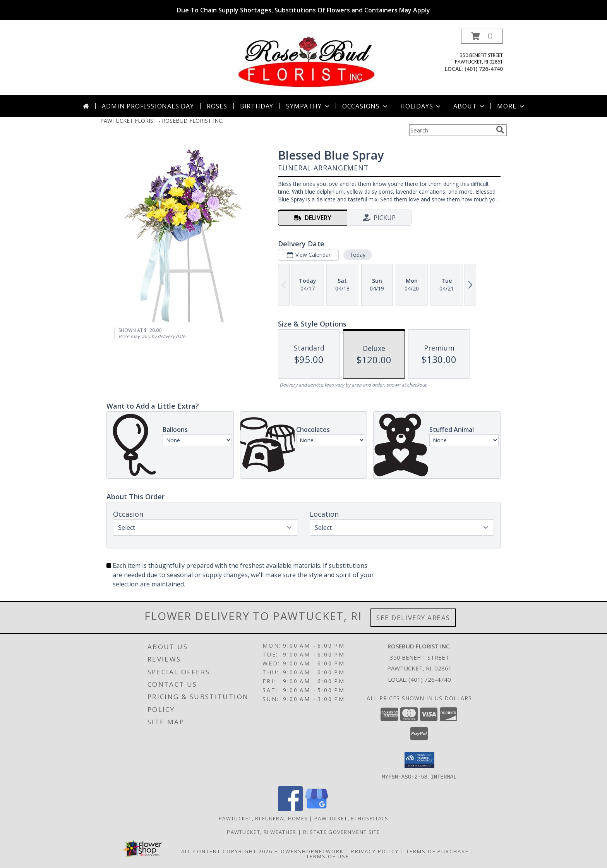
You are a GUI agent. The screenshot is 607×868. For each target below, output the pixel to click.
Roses (217, 106)
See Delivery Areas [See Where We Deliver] (413, 618)
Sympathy (308, 106)
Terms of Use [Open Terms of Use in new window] (328, 856)
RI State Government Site (342, 832)
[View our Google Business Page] (317, 809)
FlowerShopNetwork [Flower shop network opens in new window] (309, 851)
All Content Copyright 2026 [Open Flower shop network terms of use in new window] (227, 851)
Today (358, 255)
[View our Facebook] (290, 809)
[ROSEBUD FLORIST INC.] (306, 62)
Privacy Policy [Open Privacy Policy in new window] (375, 851)
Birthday (257, 106)
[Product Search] (451, 130)
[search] (500, 130)
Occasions (366, 106)
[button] (482, 36)
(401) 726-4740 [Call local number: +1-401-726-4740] (484, 69)
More (511, 106)
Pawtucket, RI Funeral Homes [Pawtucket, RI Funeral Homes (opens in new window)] (263, 818)
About (470, 106)
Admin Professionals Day (148, 106)
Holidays (421, 106)
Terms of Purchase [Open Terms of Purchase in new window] (437, 851)
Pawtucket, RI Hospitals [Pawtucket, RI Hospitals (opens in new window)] (351, 818)
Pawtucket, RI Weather (261, 832)
